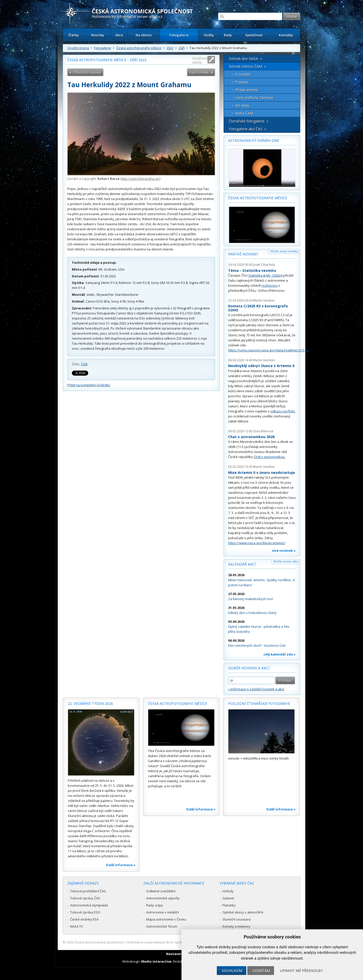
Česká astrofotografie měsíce (139, 48)
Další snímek (199, 72)
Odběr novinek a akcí (249, 668)
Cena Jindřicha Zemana (254, 98)
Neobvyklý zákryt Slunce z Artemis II (261, 366)
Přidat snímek (246, 90)
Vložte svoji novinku (284, 251)
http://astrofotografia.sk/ (140, 179)
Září (181, 48)
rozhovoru (269, 285)
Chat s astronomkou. (269, 457)
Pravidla (242, 82)
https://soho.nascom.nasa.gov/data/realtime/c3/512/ (269, 350)
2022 (170, 48)
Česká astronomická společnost (99, 942)
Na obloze (144, 35)
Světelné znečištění (161, 891)
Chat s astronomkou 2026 (251, 437)
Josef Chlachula (264, 265)
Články (74, 35)
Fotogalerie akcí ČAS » (248, 129)
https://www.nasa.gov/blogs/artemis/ (257, 543)
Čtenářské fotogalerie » (249, 121)
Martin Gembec (264, 300)
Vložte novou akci (286, 561)
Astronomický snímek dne (254, 140)
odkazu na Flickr (283, 411)
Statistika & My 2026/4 (265, 275)
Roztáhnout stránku (200, 60)
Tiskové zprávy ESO (85, 912)
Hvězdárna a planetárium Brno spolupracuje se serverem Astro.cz (177, 942)
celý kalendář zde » (280, 654)
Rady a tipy (155, 905)
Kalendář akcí (242, 564)
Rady (228, 35)
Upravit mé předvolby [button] (301, 971)
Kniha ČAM (244, 113)
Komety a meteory (236, 926)
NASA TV (77, 926)
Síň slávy (242, 105)
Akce (119, 35)
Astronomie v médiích (163, 912)
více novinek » (284, 550)
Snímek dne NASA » (245, 59)
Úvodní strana (78, 48)
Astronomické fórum (162, 926)
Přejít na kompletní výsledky (89, 385)
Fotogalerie (179, 35)
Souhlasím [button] (232, 971)
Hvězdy (228, 891)
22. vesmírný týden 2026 (90, 704)
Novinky (98, 35)
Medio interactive (156, 961)
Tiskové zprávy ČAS (85, 898)
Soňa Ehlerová (263, 431)
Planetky (229, 905)
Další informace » (121, 865)
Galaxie (228, 898)
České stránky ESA (84, 919)
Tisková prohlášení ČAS (88, 891)
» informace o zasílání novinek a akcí (256, 689)
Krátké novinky (243, 254)
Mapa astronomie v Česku (166, 919)
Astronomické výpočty (163, 898)
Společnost (254, 35)
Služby (209, 35)
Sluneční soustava (236, 919)
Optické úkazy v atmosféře (243, 912)
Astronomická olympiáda (89, 905)
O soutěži (243, 74)
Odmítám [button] (261, 971)
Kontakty (286, 35)
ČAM (84, 364)
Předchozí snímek (87, 72)
